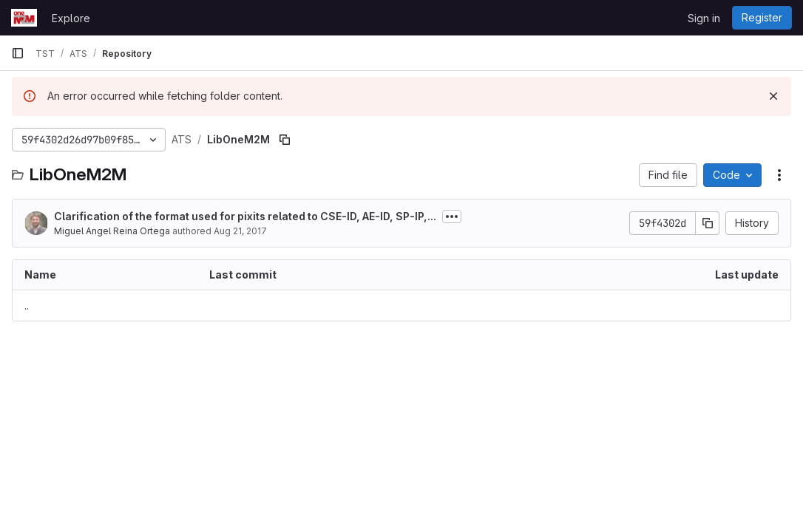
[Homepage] (24, 18)
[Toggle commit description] (452, 216)
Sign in (704, 18)
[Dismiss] (773, 96)
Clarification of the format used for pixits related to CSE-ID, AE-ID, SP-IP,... (245, 216)
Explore (71, 18)
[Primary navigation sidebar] (18, 53)
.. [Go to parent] (27, 306)
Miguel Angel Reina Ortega (112, 231)
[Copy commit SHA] (708, 223)
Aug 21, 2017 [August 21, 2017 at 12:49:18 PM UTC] (240, 231)
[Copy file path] (285, 140)
